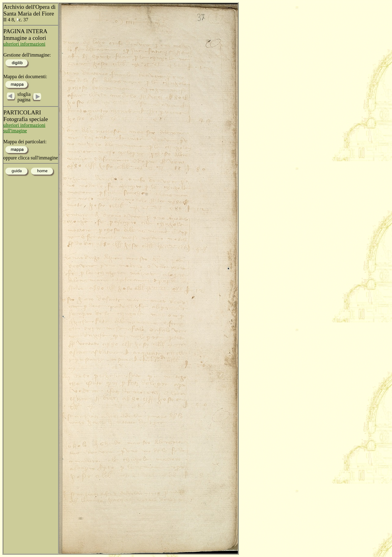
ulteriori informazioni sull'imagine (24, 128)
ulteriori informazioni (24, 44)
